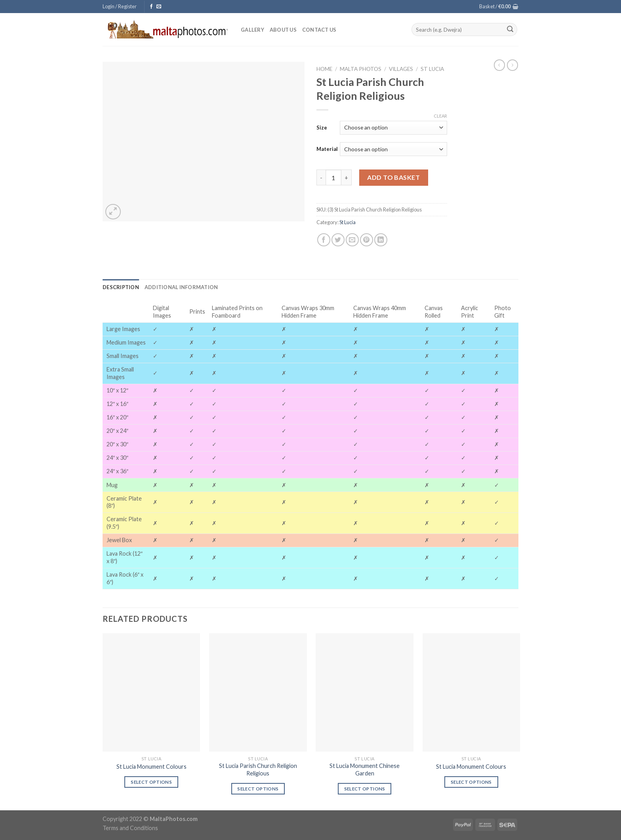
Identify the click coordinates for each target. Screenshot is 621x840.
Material (327, 149)
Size (322, 128)
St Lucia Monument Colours (151, 767)
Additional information (181, 287)
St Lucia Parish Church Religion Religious (258, 770)
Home (324, 69)
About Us (283, 30)
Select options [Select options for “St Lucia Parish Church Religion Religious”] (258, 789)
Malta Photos (361, 69)
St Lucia (432, 69)
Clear (440, 116)
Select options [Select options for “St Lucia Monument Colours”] (151, 782)
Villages (401, 69)
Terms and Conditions (130, 828)
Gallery (252, 30)
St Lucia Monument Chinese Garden (365, 770)
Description (121, 287)
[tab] (121, 287)
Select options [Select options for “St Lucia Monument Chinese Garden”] (365, 789)
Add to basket (393, 177)
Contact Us (319, 30)
